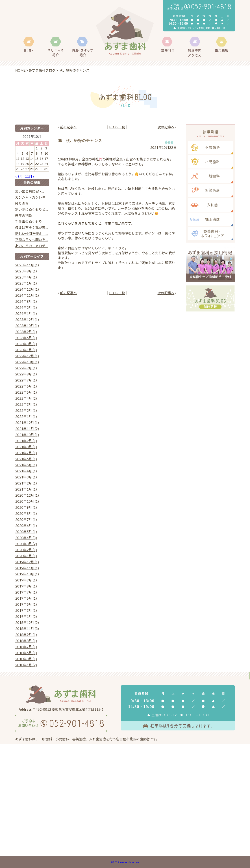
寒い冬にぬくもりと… (32, 209)
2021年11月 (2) (27, 429)
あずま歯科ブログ (42, 70)
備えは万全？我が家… (32, 228)
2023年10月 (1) (27, 326)
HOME (20, 70)
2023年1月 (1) (26, 350)
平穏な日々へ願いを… (32, 240)
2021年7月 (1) (26, 453)
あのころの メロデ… (32, 246)
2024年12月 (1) (27, 289)
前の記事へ (68, 127)
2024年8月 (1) (26, 301)
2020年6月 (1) (26, 526)
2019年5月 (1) (26, 604)
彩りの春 (22, 203)
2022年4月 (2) (26, 398)
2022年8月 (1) (26, 374)
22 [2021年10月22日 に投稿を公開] (37, 164)
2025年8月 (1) (26, 271)
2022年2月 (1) (26, 410)
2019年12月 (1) (27, 562)
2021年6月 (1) (26, 459)
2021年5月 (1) (26, 465)
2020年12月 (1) (27, 495)
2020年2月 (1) (26, 550)
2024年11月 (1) (27, 295)
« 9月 (19, 176)
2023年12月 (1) (27, 320)
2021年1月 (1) (26, 489)
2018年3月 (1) (26, 659)
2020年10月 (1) (27, 501)
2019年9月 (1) (26, 580)
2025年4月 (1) (26, 277)
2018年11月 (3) (27, 629)
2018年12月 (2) (27, 623)
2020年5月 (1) (26, 532)
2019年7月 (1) (26, 592)
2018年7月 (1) (26, 647)
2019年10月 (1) (27, 574)
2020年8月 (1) (26, 513)
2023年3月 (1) (26, 344)
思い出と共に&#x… (30, 191)
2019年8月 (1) (26, 586)
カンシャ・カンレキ (30, 197)
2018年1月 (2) (26, 665)
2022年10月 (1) (27, 362)
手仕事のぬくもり (29, 221)
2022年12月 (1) (27, 356)
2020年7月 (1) (26, 519)
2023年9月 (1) (26, 332)
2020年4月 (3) (26, 538)
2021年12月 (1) (27, 423)
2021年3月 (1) (26, 477)
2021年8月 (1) (26, 447)
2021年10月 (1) (27, 435)
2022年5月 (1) (26, 392)
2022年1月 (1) (26, 416)
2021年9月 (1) (26, 441)
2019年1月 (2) (26, 616)
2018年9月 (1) (26, 635)
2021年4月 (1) (26, 471)
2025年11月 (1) (27, 265)
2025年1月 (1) (26, 283)
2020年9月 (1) (26, 507)
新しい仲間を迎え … (32, 234)
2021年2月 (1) (26, 483)
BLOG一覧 (117, 127)
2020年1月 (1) (26, 556)
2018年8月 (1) (26, 641)
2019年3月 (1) (26, 610)
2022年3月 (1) (26, 404)
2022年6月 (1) (26, 386)
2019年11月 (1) (27, 568)
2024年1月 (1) (26, 313)
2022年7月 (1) (26, 380)
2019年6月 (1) (26, 598)
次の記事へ (166, 127)
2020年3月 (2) (26, 544)
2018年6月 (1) (26, 653)
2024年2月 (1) (26, 307)
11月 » (30, 176)
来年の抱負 (24, 215)
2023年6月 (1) (26, 338)
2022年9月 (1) (26, 368)
